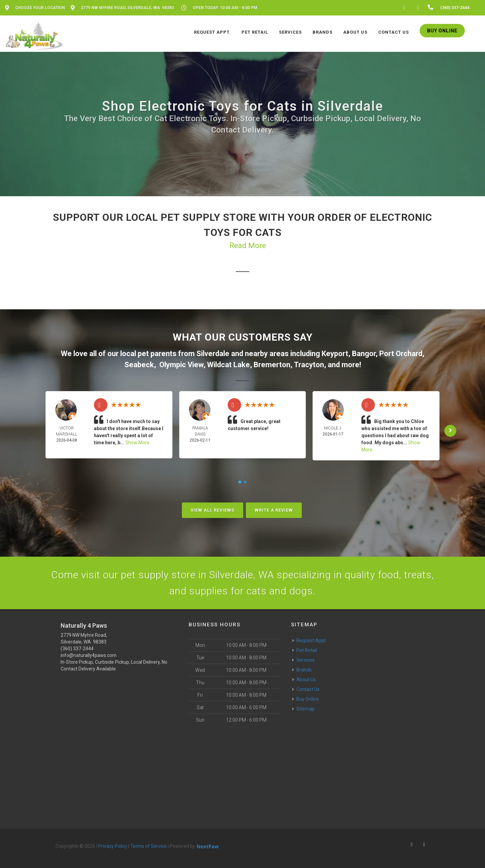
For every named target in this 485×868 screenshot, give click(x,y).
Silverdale (213, 354)
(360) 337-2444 (77, 649)
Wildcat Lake (229, 365)
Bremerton (272, 365)
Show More (137, 443)
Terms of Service (149, 846)
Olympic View (181, 365)
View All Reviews (213, 510)
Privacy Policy (113, 846)
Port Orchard (401, 354)
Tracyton (309, 365)
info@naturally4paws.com (89, 655)
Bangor (364, 354)
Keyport (335, 354)
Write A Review (274, 510)
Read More (248, 246)
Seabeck (139, 365)
